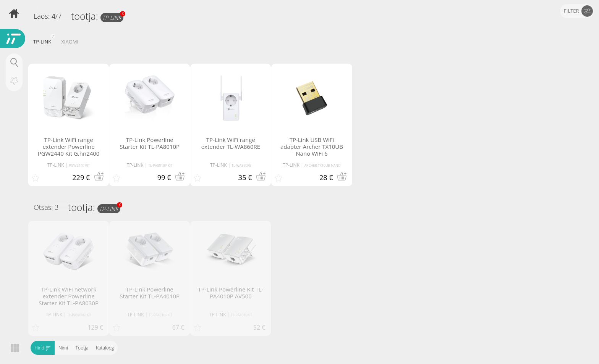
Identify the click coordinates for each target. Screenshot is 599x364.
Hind (43, 348)
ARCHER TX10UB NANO (323, 165)
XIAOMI (70, 42)
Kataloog (105, 348)
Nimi (63, 348)
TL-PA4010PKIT (160, 315)
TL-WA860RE (241, 165)
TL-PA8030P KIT (79, 315)
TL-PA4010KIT (241, 315)
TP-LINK (113, 17)
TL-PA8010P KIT (160, 165)
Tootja (82, 348)
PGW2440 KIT (79, 165)
